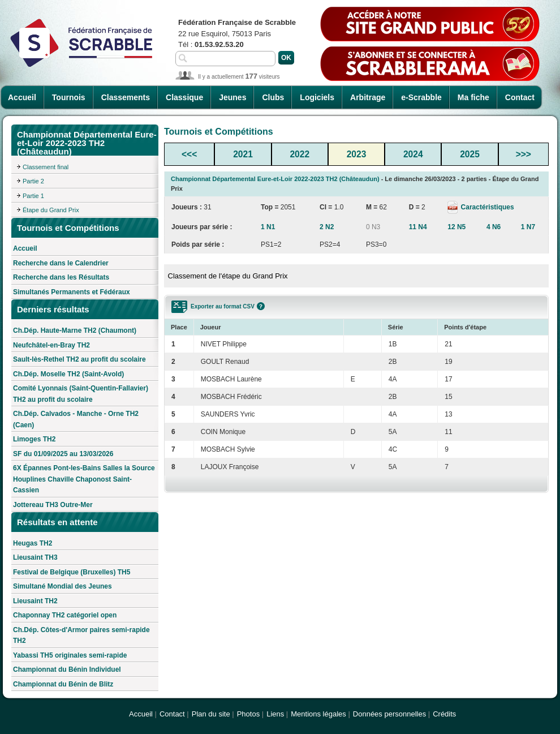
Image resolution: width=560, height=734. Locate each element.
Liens (275, 714)
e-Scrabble (421, 97)
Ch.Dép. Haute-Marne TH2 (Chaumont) (75, 330)
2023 (357, 154)
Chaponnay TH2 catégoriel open (65, 615)
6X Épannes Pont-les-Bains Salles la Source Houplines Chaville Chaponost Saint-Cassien (84, 479)
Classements (126, 97)
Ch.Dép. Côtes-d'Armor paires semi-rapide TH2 (81, 636)
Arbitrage (368, 97)
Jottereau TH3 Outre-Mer (53, 505)
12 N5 (456, 227)
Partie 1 (33, 196)
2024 (413, 154)
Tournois (69, 97)
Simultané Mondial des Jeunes (63, 586)
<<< (189, 154)
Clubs (273, 97)
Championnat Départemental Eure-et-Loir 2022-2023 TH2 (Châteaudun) (275, 179)
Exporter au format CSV (223, 306)
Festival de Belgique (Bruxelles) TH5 (72, 572)
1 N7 (528, 227)
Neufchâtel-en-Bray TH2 (51, 345)
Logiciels (317, 97)
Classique (184, 97)
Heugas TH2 (33, 543)
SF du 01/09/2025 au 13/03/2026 (63, 454)
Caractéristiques (486, 207)
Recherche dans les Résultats (61, 277)
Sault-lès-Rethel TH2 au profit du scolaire (79, 359)
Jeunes (232, 97)
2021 (243, 154)
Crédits (444, 714)
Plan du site (211, 714)
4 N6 (494, 227)
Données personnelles (389, 714)
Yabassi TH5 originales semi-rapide (70, 655)
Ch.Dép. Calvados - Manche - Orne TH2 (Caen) (76, 419)
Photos (248, 714)
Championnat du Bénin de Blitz (63, 684)
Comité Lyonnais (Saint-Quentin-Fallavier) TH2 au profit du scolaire (81, 394)
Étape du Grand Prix (51, 210)
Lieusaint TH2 (35, 601)
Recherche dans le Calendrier (61, 263)
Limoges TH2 (34, 439)
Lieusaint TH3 (35, 557)
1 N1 (268, 227)
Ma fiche (473, 97)
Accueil (22, 97)
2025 (470, 154)
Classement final (46, 167)
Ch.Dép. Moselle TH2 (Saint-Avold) (68, 374)
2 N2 (327, 227)
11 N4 (418, 227)
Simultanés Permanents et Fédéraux (72, 292)
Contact (520, 97)
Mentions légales (318, 714)
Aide (261, 306)
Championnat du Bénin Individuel (67, 669)
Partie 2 (33, 181)
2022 (300, 154)
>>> (524, 154)
